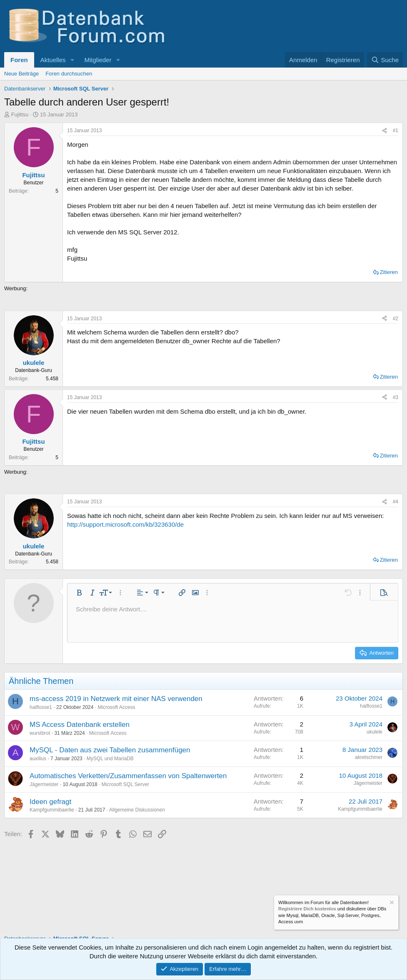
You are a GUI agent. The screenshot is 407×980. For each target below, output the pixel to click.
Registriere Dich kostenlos (307, 909)
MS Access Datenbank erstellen (80, 725)
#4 (396, 502)
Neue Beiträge (21, 74)
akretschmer (369, 757)
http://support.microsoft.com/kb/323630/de (125, 524)
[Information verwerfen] (391, 903)
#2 (396, 319)
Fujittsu (20, 114)
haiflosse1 (41, 707)
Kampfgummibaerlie (52, 810)
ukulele (375, 732)
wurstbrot (40, 733)
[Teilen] (385, 131)
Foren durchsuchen (69, 74)
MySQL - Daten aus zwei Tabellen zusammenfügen (110, 750)
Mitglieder (98, 60)
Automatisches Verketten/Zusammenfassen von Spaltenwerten (128, 776)
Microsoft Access (116, 707)
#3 (396, 397)
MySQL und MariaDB (110, 759)
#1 (396, 131)
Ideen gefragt (50, 802)
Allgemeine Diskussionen (137, 810)
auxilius (38, 759)
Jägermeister (44, 784)
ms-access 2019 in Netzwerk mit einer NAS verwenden (116, 699)
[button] (72, 60)
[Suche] (385, 60)
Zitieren (389, 272)
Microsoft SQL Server (125, 784)
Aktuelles (53, 60)
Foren (19, 60)
